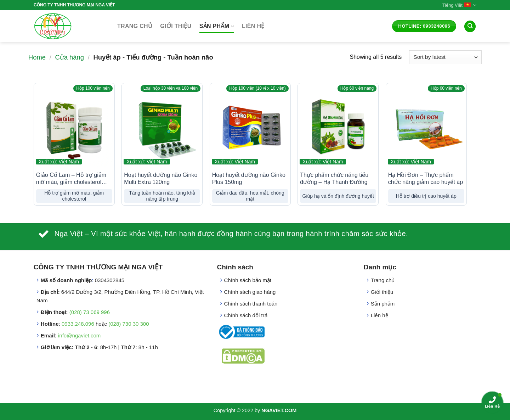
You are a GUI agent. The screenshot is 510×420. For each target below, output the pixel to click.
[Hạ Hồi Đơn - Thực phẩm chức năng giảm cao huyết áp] (426, 127)
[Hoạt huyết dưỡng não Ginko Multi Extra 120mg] (162, 127)
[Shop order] (445, 57)
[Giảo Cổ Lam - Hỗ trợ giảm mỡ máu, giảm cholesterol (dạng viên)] (74, 127)
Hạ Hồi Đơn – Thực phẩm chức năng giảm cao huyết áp (426, 179)
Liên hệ (253, 26)
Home (37, 57)
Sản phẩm (217, 26)
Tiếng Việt (459, 5)
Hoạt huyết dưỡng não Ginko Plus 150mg (249, 179)
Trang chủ (135, 26)
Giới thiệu (176, 26)
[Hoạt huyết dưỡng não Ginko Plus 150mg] (250, 127)
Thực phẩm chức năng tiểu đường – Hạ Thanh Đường (334, 179)
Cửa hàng (69, 57)
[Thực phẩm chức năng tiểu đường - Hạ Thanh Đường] (338, 127)
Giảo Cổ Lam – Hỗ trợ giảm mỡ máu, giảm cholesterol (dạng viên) (71, 179)
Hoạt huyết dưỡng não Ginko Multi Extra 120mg (161, 179)
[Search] (470, 26)
